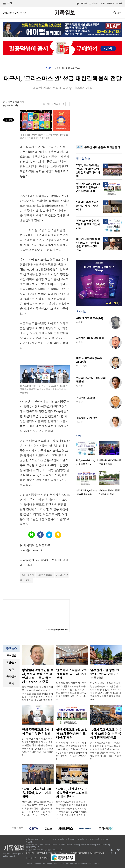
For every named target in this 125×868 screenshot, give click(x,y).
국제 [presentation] (11, 684)
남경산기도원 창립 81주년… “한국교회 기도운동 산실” (105, 674)
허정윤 (79, 322)
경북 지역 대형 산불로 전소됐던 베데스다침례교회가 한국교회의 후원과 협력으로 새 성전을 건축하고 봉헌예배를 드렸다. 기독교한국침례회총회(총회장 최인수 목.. (72, 691)
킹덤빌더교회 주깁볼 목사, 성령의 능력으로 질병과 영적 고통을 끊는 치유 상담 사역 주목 (38, 676)
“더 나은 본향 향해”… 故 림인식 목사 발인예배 (88, 206)
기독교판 (83, 4)
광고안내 (41, 853)
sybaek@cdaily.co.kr (14, 105)
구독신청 (111, 4)
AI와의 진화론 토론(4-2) (90, 318)
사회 (48, 68)
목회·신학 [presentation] (11, 677)
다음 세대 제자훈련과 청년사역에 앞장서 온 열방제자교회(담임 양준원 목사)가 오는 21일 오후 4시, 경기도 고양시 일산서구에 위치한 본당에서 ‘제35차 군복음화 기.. (71, 751)
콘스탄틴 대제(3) (86, 398)
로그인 (119, 4)
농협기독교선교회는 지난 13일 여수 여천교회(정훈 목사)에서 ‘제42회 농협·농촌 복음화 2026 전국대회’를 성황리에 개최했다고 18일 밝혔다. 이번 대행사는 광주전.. (106, 751)
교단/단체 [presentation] (11, 662)
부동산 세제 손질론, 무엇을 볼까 (102, 147)
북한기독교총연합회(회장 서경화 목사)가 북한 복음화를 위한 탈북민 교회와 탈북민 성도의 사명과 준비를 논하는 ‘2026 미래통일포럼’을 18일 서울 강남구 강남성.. (72, 810)
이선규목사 (82, 366)
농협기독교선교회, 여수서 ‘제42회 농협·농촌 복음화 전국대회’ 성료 (106, 734)
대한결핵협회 (46, 575)
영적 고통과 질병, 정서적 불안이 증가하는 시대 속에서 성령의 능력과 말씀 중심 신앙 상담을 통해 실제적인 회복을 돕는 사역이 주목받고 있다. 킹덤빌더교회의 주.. (38, 694)
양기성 (79, 386)
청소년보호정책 (97, 853)
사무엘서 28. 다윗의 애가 (90, 338)
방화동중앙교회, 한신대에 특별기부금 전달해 (38, 732)
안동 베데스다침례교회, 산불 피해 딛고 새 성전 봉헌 (72, 674)
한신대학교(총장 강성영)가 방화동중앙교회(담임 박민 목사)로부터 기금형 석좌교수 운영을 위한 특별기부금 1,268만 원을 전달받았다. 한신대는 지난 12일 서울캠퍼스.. (38, 747)
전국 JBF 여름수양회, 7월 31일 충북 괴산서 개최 (88, 224)
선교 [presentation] (11, 670)
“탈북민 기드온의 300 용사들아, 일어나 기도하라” (37, 793)
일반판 (95, 4)
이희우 (79, 342)
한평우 (79, 402)
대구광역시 (28, 575)
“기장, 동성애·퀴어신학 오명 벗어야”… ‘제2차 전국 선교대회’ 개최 (88, 171)
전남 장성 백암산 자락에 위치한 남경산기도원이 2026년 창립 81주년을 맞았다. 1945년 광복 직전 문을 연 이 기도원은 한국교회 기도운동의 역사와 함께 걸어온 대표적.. (106, 691)
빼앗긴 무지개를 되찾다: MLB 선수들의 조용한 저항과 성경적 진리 (88, 245)
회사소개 (30, 853)
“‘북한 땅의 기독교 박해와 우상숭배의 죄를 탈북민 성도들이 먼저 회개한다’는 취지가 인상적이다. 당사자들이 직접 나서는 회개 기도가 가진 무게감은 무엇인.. (38, 808)
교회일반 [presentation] (11, 655)
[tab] (11, 656)
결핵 (30, 580)
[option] (88, 454)
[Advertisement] (99, 121)
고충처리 (32, 858)
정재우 (79, 422)
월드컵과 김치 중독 (87, 418)
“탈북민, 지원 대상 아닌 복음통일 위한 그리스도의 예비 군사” (72, 793)
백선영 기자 (18, 102)
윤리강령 (44, 858)
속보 (80, 147)
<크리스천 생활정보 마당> (57, 630)
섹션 (8, 4)
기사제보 (63, 853)
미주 (102, 4)
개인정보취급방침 (79, 853)
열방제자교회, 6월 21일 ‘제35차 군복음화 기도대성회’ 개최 (88, 187)
